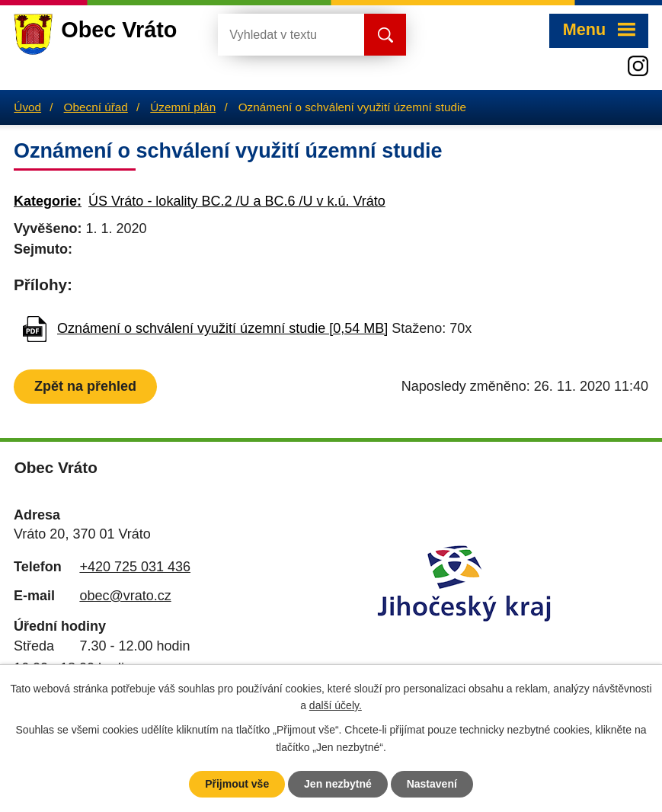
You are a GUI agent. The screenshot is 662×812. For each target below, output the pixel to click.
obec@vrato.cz (125, 596)
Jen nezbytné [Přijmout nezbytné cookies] (338, 784)
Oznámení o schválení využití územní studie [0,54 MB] (222, 328)
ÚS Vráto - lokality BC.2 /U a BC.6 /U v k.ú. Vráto (237, 201)
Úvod (27, 107)
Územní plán (183, 107)
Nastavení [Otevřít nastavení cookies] (432, 784)
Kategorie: (48, 201)
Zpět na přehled (85, 386)
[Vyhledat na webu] (279, 35)
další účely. (336, 706)
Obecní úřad (96, 107)
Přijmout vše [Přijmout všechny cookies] (237, 784)
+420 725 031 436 (135, 567)
